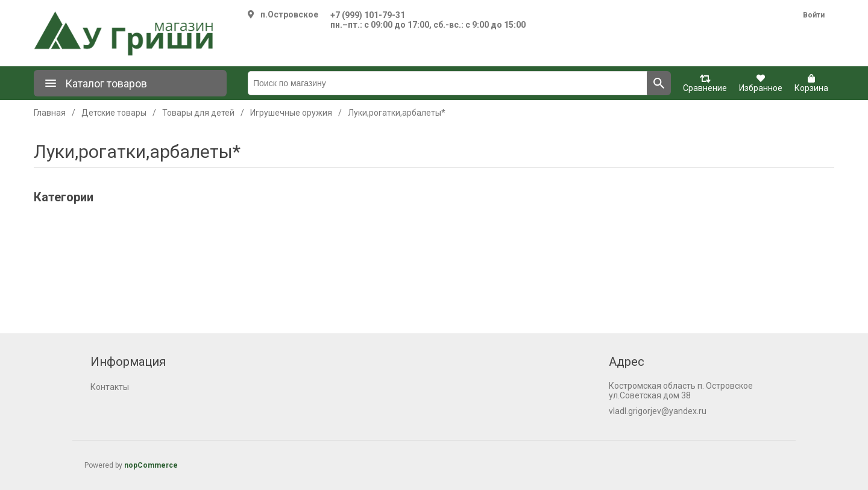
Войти (814, 15)
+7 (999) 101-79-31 (368, 15)
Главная (50, 113)
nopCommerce (151, 465)
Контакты (110, 387)
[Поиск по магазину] (448, 83)
